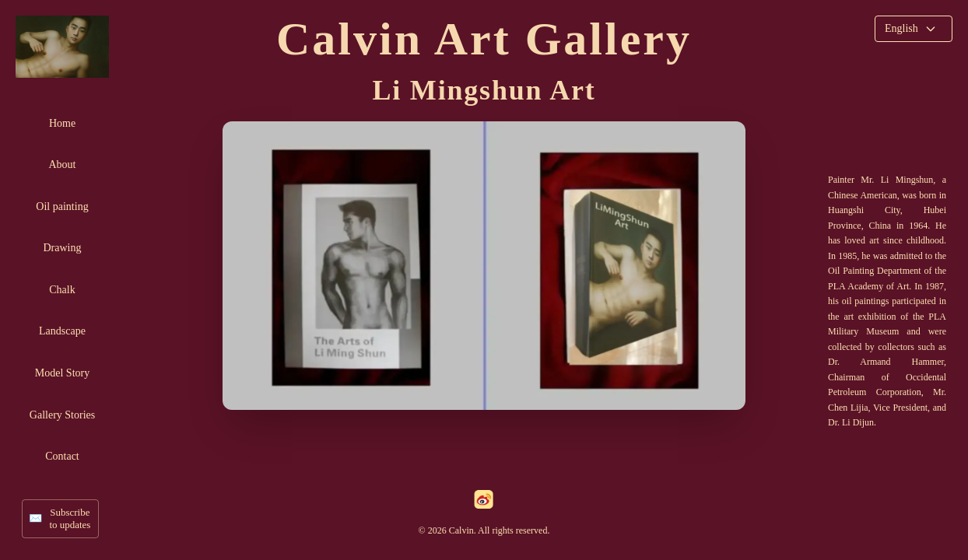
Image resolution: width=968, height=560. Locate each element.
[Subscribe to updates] (60, 519)
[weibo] (484, 499)
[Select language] (914, 29)
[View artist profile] (484, 266)
